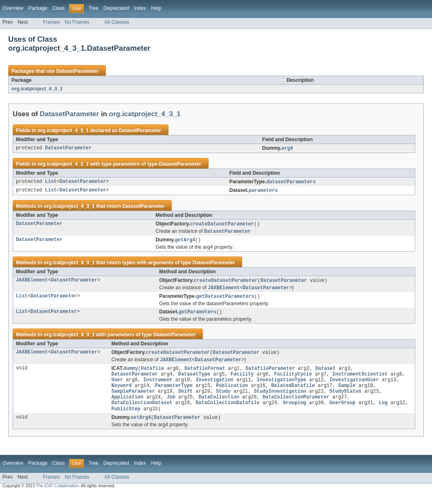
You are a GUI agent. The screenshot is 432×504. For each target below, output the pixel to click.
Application (127, 406)
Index (140, 8)
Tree (93, 8)
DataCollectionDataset (142, 413)
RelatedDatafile (293, 393)
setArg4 (141, 428)
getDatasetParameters (225, 300)
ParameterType (174, 393)
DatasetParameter (77, 71)
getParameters (197, 316)
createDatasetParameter (222, 225)
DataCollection (219, 406)
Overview (13, 8)
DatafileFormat (205, 373)
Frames (51, 22)
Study (223, 400)
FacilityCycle (293, 380)
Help (156, 8)
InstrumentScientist (360, 380)
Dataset (326, 373)
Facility (242, 380)
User (117, 387)
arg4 (287, 148)
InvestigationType (281, 387)
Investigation (214, 387)
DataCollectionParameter (296, 406)
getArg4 (185, 242)
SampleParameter (133, 400)
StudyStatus (345, 400)
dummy (131, 373)
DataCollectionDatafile (227, 413)
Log (383, 413)
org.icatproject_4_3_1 (37, 89)
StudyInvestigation (280, 400)
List (51, 182)
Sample (347, 393)
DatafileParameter (270, 373)
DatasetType (194, 380)
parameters (263, 191)
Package (38, 8)
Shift (186, 400)
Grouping (294, 413)
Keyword (122, 393)
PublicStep (126, 419)
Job (171, 406)
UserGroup (342, 413)
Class (59, 8)
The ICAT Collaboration (57, 497)
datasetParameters (291, 182)
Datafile (152, 373)
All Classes (117, 22)
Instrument (158, 387)
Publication (232, 393)
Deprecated (116, 8)
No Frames (77, 22)
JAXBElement (32, 283)
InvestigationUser (354, 387)
